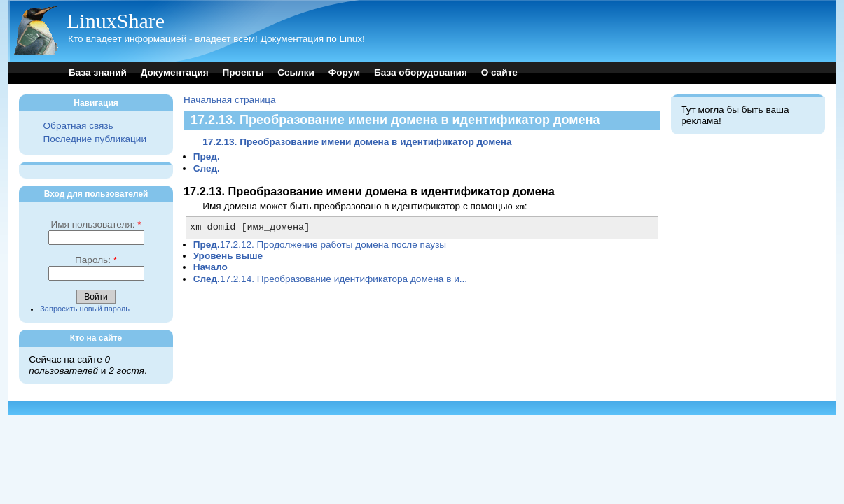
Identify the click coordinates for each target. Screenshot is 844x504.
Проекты (243, 72)
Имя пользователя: (96, 224)
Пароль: (96, 260)
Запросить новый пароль (85, 309)
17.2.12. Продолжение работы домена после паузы (320, 244)
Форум (344, 72)
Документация (175, 72)
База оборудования (421, 72)
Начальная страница (230, 100)
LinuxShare (116, 21)
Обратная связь (78, 126)
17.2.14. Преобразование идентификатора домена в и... (330, 278)
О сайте (499, 72)
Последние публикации (95, 139)
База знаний (98, 72)
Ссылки (296, 72)
